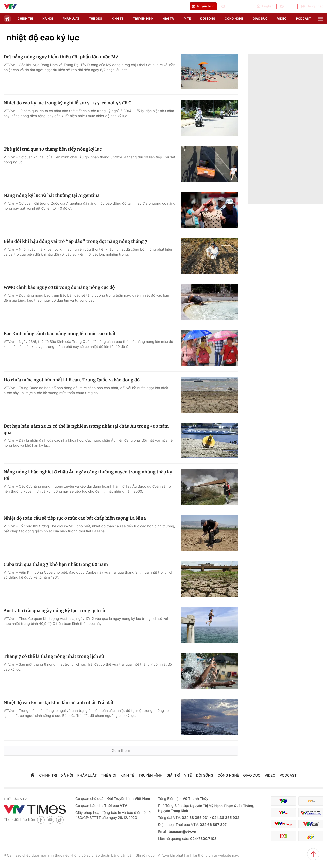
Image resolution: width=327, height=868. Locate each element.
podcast (303, 19)
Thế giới (95, 19)
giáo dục (260, 19)
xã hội (48, 19)
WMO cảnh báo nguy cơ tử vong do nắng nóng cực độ (59, 287)
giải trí (169, 19)
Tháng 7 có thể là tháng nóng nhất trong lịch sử (54, 656)
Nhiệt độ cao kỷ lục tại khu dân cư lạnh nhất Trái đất (59, 703)
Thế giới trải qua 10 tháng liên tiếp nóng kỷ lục (53, 149)
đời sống (208, 19)
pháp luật (71, 19)
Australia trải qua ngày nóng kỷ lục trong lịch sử (54, 611)
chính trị (25, 19)
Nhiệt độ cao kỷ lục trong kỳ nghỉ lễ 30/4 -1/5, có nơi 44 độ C (67, 103)
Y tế (188, 19)
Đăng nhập (312, 6)
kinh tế (118, 19)
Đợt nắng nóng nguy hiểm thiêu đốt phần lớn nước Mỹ (61, 57)
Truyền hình (203, 6)
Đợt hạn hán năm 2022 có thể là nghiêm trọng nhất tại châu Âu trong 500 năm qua (86, 429)
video (282, 19)
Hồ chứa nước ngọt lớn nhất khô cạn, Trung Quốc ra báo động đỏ (72, 380)
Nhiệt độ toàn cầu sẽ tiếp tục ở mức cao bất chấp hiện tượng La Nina (75, 518)
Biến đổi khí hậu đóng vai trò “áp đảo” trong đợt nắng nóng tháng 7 (75, 241)
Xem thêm (121, 751)
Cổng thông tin (235, 6)
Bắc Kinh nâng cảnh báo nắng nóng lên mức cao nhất (60, 334)
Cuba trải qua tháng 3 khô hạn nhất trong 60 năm (56, 564)
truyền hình (143, 19)
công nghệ (234, 19)
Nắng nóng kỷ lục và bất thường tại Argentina (52, 195)
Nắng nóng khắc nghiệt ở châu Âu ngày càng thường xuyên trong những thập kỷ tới (88, 475)
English (265, 6)
